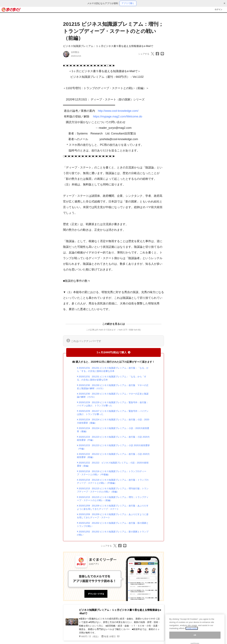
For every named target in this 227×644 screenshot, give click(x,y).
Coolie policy (192, 632)
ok (195, 639)
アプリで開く (128, 3)
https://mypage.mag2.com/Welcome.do (118, 116)
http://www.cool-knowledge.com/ (118, 111)
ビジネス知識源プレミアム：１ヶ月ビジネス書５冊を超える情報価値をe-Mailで (108, 46)
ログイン (218, 9)
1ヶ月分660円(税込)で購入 (113, 352)
